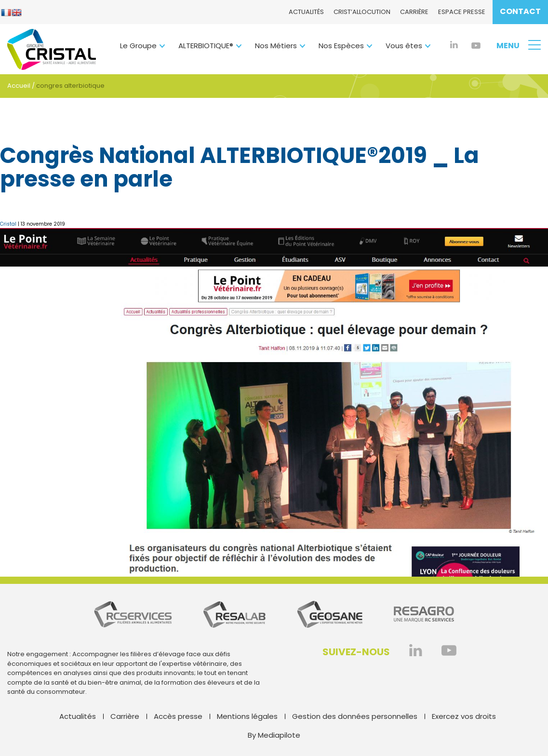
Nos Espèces (341, 46)
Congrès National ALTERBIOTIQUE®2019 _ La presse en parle (240, 168)
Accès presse (178, 716)
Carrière (414, 12)
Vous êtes (404, 46)
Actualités (306, 12)
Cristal (8, 224)
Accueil (19, 86)
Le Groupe (138, 46)
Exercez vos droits (464, 716)
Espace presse (462, 12)
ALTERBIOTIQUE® (206, 46)
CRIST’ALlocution (362, 12)
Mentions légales (247, 716)
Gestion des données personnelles (355, 716)
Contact (520, 11)
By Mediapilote (274, 735)
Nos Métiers (276, 46)
